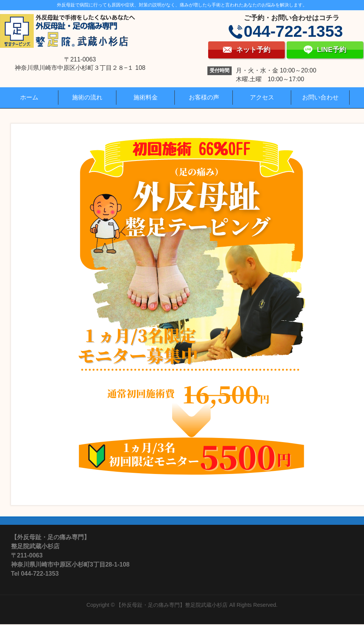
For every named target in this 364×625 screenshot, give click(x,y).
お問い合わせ (320, 97)
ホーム (29, 97)
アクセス (262, 97)
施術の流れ (87, 97)
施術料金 (146, 97)
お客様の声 (204, 97)
